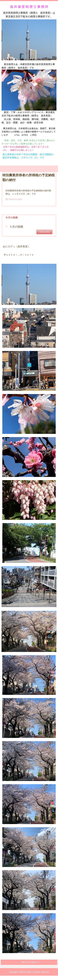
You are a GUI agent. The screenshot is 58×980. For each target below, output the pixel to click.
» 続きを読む (44, 232)
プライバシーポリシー (30, 962)
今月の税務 (12, 218)
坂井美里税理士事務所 (29, 6)
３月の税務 (16, 227)
